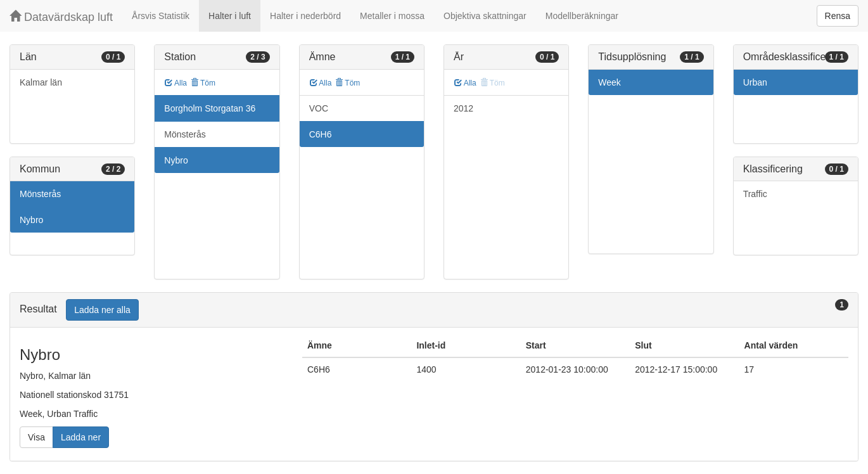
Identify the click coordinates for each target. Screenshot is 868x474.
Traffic (755, 194)
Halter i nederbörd (305, 16)
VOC (319, 108)
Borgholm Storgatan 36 (210, 108)
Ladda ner (81, 437)
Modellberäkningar (582, 16)
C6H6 (321, 134)
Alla (176, 83)
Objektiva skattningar (485, 16)
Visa (36, 437)
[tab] (434, 310)
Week (610, 82)
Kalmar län (41, 82)
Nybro (31, 220)
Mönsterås (40, 194)
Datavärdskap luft (61, 17)
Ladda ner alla (102, 310)
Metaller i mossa (392, 16)
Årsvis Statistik (161, 16)
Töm (203, 83)
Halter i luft (230, 16)
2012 (463, 108)
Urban (755, 82)
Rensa (838, 16)
